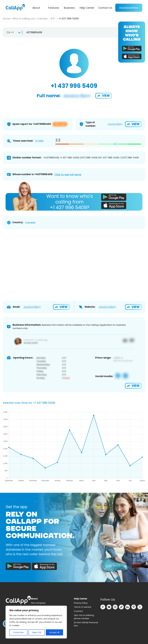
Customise (18, 632)
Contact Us (105, 8)
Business (69, 8)
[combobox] (12, 32)
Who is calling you (24, 19)
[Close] (65, 607)
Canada (43, 19)
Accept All (54, 632)
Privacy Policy (81, 603)
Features (54, 8)
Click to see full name (68, 175)
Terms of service (83, 607)
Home (6, 19)
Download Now (129, 8)
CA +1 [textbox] (10, 32)
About (36, 8)
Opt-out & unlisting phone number (84, 617)
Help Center (87, 8)
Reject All (37, 632)
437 (53, 19)
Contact (78, 611)
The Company (38, 603)
